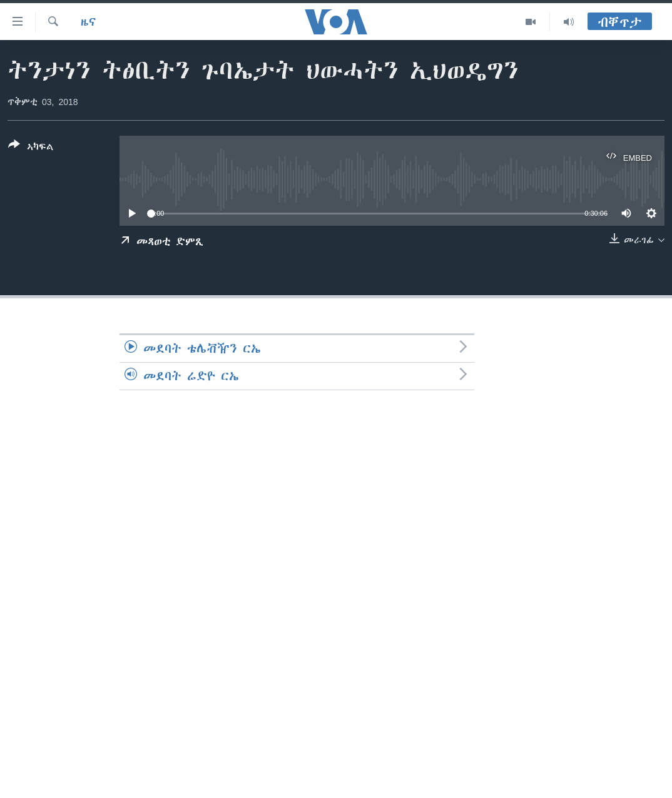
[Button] (31, 148)
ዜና (89, 22)
